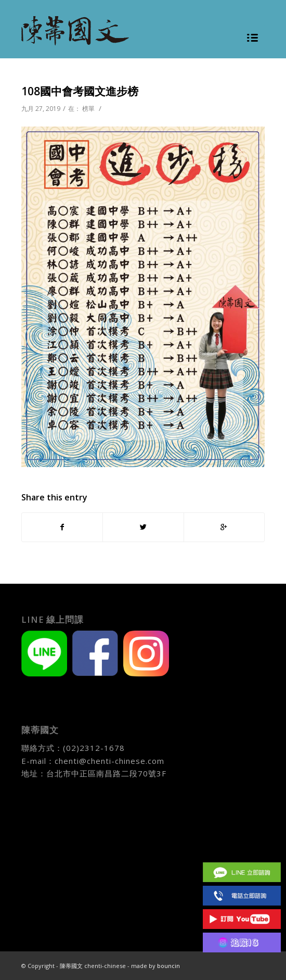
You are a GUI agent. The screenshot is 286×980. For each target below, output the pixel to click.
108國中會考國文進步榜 (80, 91)
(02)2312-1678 (94, 748)
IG (242, 942)
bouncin (168, 966)
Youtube (242, 919)
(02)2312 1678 (242, 895)
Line (242, 872)
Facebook (242, 849)
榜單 (88, 109)
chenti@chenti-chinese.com (109, 761)
